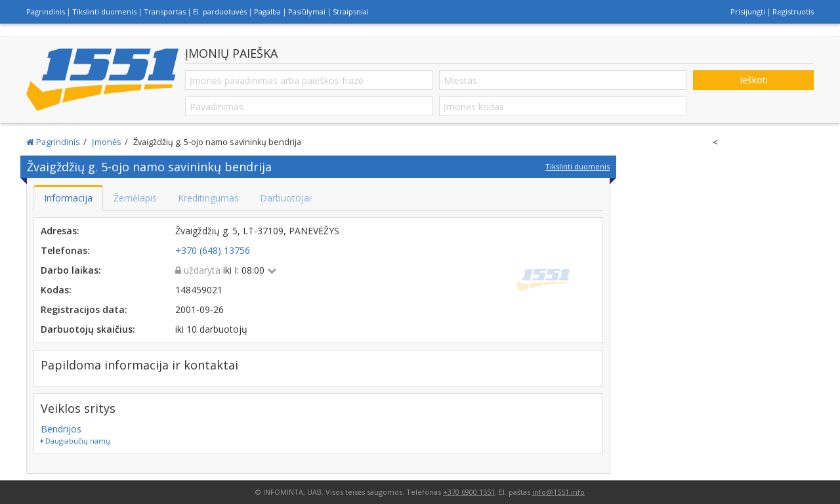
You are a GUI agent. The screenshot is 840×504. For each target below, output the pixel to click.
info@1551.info (558, 492)
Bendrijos (61, 429)
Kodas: (56, 290)
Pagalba (267, 11)
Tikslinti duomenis (104, 11)
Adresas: (60, 231)
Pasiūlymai (307, 11)
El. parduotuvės (220, 11)
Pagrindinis (46, 11)
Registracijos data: (84, 309)
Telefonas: (65, 250)
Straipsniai (351, 11)
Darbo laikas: (71, 270)
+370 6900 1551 (469, 492)
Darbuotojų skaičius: (88, 329)
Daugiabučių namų (75, 441)
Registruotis (793, 11)
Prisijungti (748, 11)
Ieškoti (754, 80)
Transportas (165, 11)
